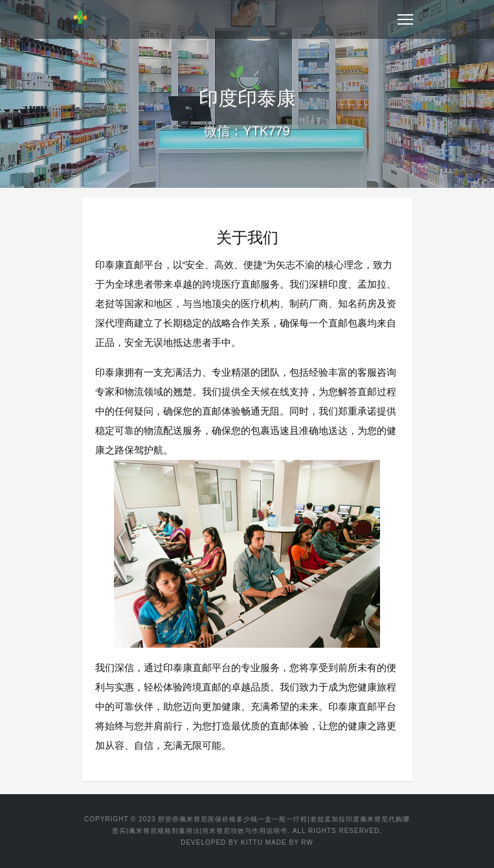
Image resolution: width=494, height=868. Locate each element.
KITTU (252, 842)
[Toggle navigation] (405, 19)
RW (307, 842)
